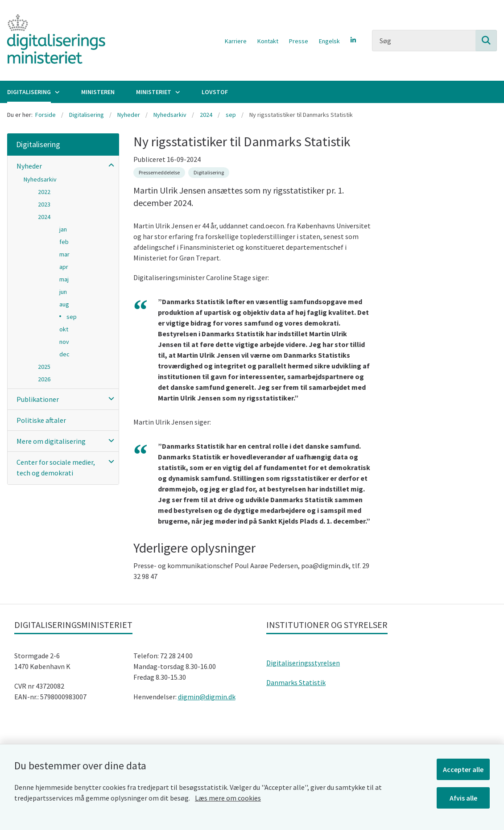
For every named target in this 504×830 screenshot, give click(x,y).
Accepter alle (463, 769)
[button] (109, 165)
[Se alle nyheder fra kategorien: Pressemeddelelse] (159, 173)
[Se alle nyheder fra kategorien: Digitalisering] (209, 173)
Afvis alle (463, 798)
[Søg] (434, 41)
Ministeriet (154, 92)
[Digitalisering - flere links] (56, 92)
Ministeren (98, 92)
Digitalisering (29, 92)
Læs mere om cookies (228, 798)
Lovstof (215, 92)
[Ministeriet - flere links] (177, 92)
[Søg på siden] (486, 41)
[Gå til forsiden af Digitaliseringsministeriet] (53, 40)
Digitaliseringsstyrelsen (303, 663)
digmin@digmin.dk (207, 697)
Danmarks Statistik (296, 682)
